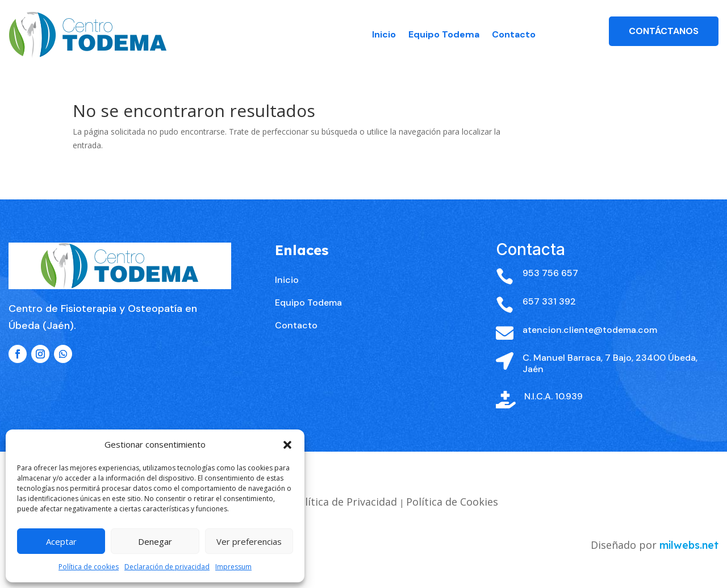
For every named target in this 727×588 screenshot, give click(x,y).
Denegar (155, 541)
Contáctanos (664, 31)
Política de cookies (89, 567)
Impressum (233, 567)
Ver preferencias (249, 541)
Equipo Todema (444, 34)
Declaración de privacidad (167, 567)
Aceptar (61, 541)
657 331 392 (549, 328)
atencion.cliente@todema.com (590, 356)
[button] (287, 445)
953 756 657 (550, 300)
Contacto (514, 34)
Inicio (384, 34)
